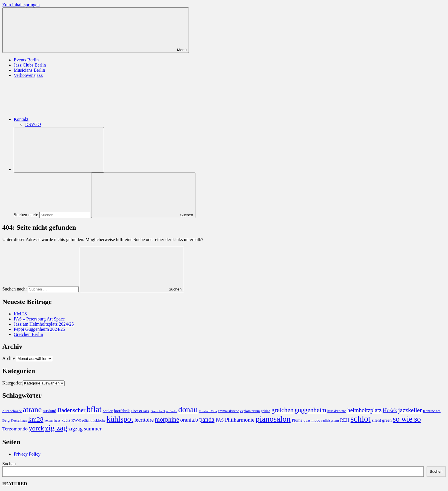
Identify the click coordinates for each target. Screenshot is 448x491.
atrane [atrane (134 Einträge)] (32, 410)
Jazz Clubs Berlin (30, 65)
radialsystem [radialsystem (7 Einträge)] (330, 420)
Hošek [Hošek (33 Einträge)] (390, 410)
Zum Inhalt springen (21, 5)
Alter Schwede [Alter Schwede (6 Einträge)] (12, 411)
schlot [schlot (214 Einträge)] (361, 419)
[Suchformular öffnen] (59, 150)
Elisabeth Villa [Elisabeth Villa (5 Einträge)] (208, 411)
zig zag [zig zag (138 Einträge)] (56, 428)
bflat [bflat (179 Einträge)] (94, 409)
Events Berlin (26, 60)
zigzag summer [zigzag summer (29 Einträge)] (85, 429)
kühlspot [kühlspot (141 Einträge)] (120, 419)
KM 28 (20, 314)
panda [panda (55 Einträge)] (207, 419)
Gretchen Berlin (28, 334)
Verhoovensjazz (28, 75)
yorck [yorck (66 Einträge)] (36, 428)
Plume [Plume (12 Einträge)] (297, 420)
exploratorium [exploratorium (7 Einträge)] (250, 411)
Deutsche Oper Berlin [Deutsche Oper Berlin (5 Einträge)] (164, 411)
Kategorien (12, 383)
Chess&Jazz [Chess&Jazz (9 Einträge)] (140, 411)
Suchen (9, 464)
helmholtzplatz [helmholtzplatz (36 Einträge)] (365, 410)
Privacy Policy (27, 454)
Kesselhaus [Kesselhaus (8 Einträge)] (19, 420)
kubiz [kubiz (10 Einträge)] (66, 420)
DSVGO (33, 124)
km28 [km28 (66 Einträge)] (36, 419)
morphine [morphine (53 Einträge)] (167, 419)
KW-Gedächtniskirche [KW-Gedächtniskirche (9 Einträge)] (88, 420)
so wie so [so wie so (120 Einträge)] (407, 419)
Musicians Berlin (29, 70)
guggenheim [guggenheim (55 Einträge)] (310, 410)
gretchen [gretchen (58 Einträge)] (283, 410)
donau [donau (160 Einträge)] (188, 409)
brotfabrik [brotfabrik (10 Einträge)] (122, 411)
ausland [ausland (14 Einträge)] (50, 411)
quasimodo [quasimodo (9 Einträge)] (312, 420)
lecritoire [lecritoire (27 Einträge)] (144, 420)
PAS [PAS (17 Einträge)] (220, 420)
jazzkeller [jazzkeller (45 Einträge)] (410, 410)
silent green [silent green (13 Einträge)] (382, 420)
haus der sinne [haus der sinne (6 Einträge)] (337, 411)
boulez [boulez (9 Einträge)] (108, 411)
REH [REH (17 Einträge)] (345, 420)
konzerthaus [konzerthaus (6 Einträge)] (53, 420)
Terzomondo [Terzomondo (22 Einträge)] (15, 429)
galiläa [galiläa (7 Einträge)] (265, 411)
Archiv (9, 358)
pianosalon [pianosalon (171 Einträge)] (273, 419)
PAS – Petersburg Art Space (39, 319)
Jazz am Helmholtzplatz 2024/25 (44, 324)
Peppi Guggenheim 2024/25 (39, 329)
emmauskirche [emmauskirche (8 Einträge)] (229, 411)
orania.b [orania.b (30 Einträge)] (189, 420)
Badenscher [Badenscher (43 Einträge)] (71, 410)
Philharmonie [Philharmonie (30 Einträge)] (240, 420)
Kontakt (64, 119)
